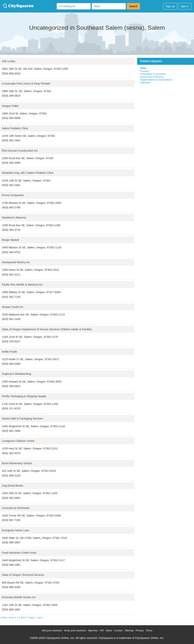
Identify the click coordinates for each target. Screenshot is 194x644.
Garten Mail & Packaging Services (22, 419)
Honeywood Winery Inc (16, 262)
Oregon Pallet (10, 106)
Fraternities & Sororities (153, 74)
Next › (32, 618)
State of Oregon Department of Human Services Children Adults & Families (47, 329)
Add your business (52, 630)
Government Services (152, 77)
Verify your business (75, 630)
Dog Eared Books (13, 486)
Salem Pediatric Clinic (15, 128)
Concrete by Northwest (16, 508)
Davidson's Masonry (14, 218)
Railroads (145, 83)
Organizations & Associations (156, 80)
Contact (118, 630)
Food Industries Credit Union (19, 553)
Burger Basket (11, 240)
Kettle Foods (9, 352)
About (109, 630)
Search (133, 6)
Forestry (145, 71)
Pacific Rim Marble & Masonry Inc (22, 285)
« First (3, 618)
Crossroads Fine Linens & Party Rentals (26, 84)
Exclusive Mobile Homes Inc (19, 597)
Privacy (140, 630)
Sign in (185, 6)
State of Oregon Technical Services (23, 575)
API (102, 630)
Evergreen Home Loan (16, 530)
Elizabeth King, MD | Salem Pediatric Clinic (28, 173)
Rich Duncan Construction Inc (20, 151)
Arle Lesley (9, 61)
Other (143, 68)
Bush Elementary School (17, 463)
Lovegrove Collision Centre (18, 441)
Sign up (170, 6)
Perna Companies (13, 195)
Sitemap (129, 630)
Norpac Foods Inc (13, 307)
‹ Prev (11, 618)
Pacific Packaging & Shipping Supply (24, 396)
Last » (40, 618)
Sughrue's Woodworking (16, 374)
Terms (149, 630)
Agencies (93, 630)
